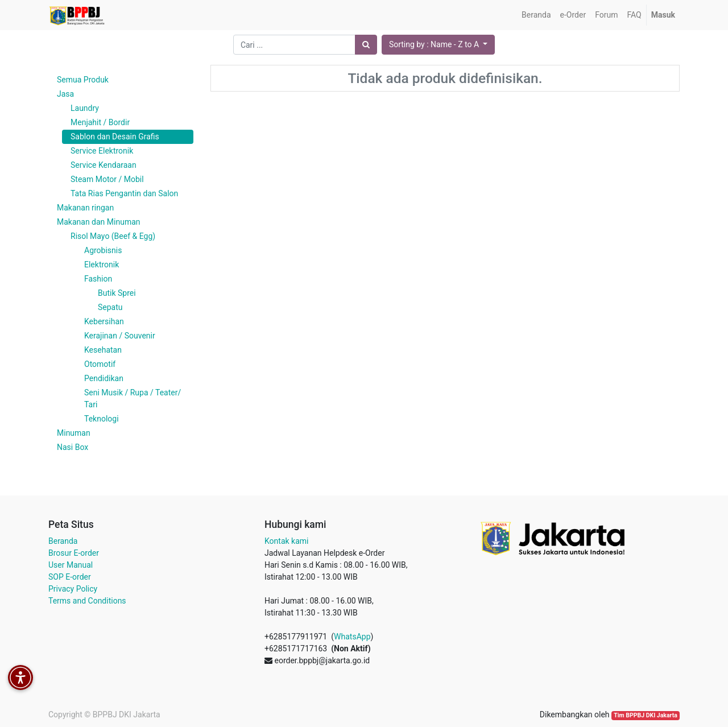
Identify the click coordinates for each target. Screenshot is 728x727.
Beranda (63, 541)
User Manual (71, 565)
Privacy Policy (73, 589)
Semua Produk (83, 80)
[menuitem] (536, 15)
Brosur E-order (74, 553)
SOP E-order (70, 577)
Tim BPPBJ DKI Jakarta (646, 715)
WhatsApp (352, 637)
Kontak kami (286, 541)
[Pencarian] (366, 45)
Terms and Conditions (87, 601)
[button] (438, 45)
